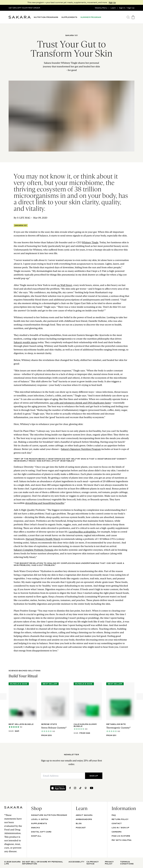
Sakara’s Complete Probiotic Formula (34, 550)
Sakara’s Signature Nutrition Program (81, 449)
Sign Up (112, 2)
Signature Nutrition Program (49, 815)
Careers (117, 832)
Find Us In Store (121, 836)
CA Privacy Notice (93, 863)
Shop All (36, 836)
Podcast (81, 828)
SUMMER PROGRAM (91, 17)
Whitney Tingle (90, 242)
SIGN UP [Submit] (94, 776)
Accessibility (76, 862)
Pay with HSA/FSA (122, 840)
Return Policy (120, 819)
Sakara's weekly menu (25, 342)
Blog (79, 823)
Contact (117, 823)
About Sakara (84, 815)
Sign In (122, 8)
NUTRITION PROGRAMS (46, 17)
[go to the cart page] (133, 17)
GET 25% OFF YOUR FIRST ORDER (24, 8)
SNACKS (35, 828)
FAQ (114, 815)
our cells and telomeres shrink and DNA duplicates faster (80, 403)
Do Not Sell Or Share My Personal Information (43, 863)
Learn (113, 8)
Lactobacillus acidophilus (82, 532)
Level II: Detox (40, 819)
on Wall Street (65, 285)
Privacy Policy (109, 863)
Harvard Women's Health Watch (43, 539)
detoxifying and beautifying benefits (45, 503)
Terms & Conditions (127, 863)
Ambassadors (84, 819)
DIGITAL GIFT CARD (41, 832)
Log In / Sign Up (120, 828)
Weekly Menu (101, 8)
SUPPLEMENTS (69, 17)
